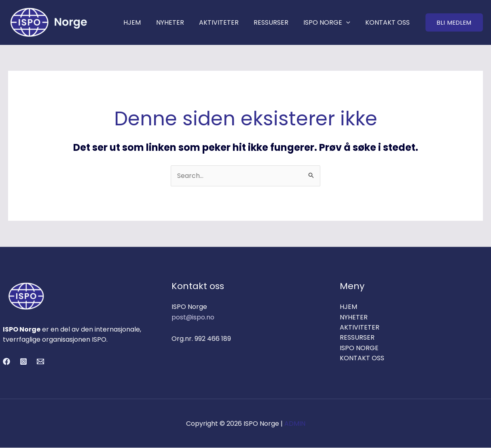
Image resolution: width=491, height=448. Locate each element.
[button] (454, 22)
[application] (349, 22)
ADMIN (295, 424)
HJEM (144, 22)
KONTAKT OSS (389, 22)
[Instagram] (23, 362)
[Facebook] (6, 362)
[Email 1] (40, 362)
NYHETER (179, 22)
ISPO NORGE (330, 22)
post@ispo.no (193, 317)
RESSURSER (276, 22)
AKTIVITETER (226, 22)
